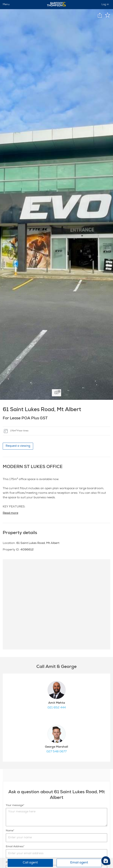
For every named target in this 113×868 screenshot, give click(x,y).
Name (10, 831)
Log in (105, 5)
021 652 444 (57, 708)
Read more (10, 513)
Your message (15, 805)
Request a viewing (18, 446)
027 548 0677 (56, 752)
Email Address (15, 847)
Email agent (79, 863)
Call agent (30, 863)
